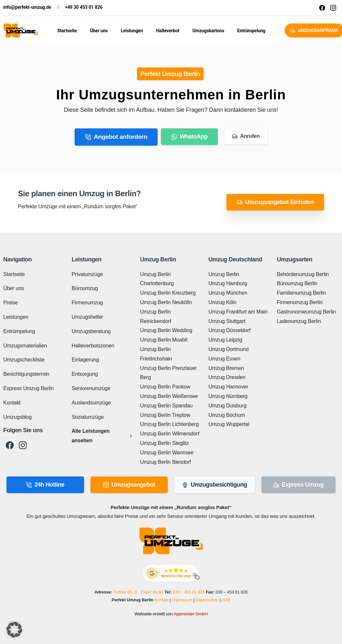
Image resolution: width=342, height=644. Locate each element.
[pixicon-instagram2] (23, 445)
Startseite (67, 31)
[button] (14, 630)
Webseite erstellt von (171, 614)
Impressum (182, 600)
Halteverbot (168, 31)
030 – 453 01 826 (189, 592)
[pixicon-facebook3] (10, 445)
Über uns (99, 31)
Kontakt (161, 600)
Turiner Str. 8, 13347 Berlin (138, 592)
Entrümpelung (251, 31)
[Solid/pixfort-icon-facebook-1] (322, 8)
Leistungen (132, 31)
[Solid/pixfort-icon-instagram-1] (333, 8)
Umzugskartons (208, 31)
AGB (226, 600)
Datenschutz (207, 600)
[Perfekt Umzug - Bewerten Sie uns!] (171, 573)
